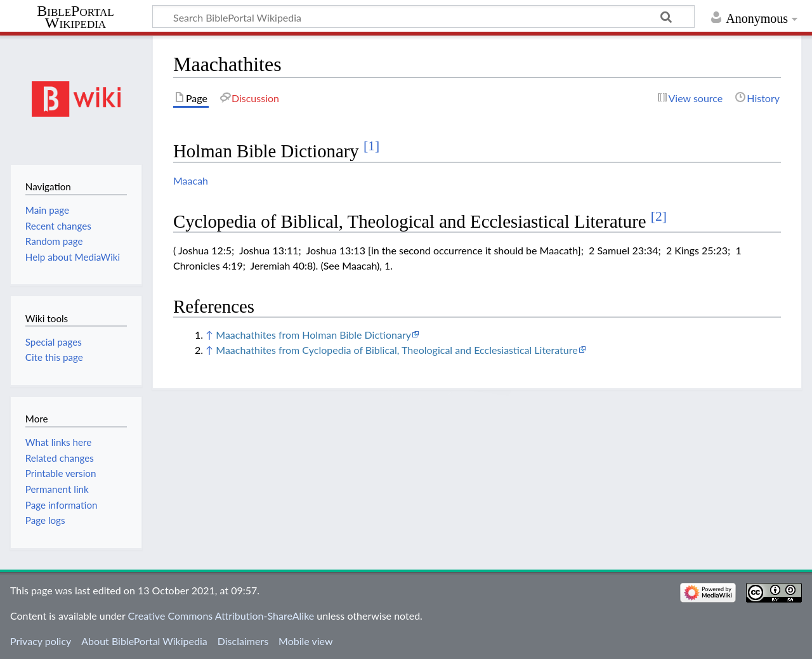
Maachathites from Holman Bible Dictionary (313, 335)
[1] (371, 146)
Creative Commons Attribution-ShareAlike (221, 616)
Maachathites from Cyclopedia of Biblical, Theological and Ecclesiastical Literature (396, 350)
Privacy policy (41, 641)
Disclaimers (243, 641)
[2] (659, 216)
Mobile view (305, 641)
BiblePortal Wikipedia (75, 17)
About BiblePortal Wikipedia (144, 641)
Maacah (191, 180)
